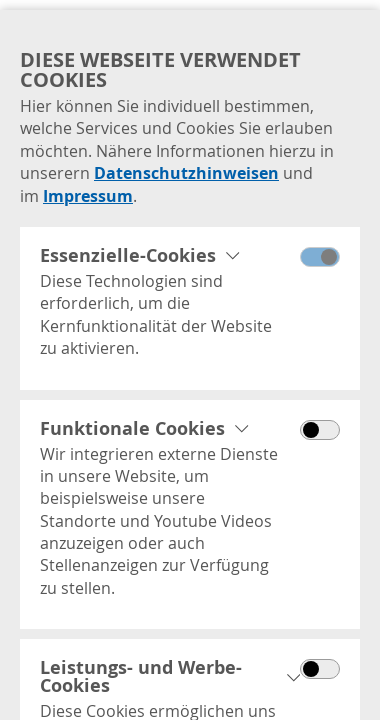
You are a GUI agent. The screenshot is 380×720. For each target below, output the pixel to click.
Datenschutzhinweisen (186, 173)
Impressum (88, 196)
